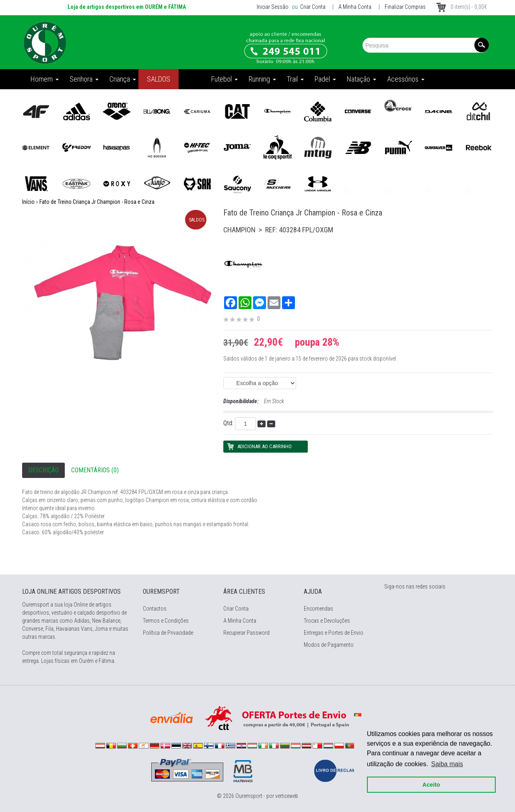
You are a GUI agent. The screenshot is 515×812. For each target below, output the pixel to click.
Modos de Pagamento (329, 645)
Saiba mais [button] (447, 764)
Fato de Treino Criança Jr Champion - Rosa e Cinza (97, 202)
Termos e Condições (166, 621)
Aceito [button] (431, 785)
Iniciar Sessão (273, 7)
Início (28, 202)
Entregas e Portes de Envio (334, 633)
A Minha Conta (355, 7)
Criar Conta (312, 7)
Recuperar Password (246, 633)
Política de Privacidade (168, 633)
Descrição (43, 470)
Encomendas (318, 609)
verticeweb (287, 796)
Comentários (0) (95, 470)
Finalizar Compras (405, 7)
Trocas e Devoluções (327, 621)
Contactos (155, 609)
